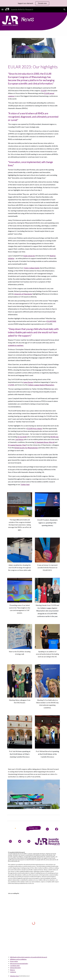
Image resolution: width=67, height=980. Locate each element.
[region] (33, 3)
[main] (33, 67)
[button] (2, 9)
